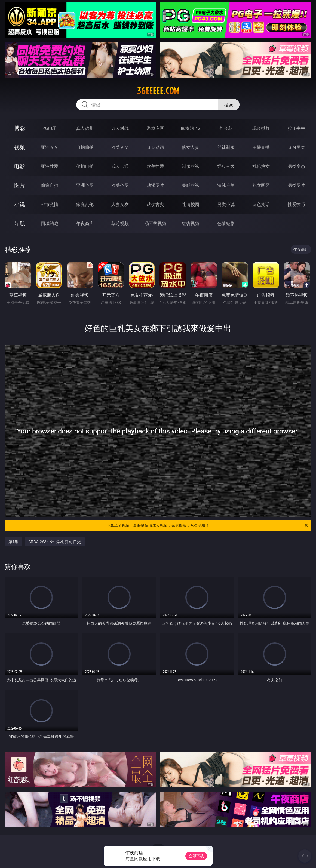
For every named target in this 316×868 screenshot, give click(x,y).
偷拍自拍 (85, 166)
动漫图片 (155, 185)
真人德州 (85, 128)
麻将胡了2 (191, 128)
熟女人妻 (191, 147)
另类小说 (226, 204)
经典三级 (226, 166)
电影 (20, 166)
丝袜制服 (226, 147)
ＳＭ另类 (296, 147)
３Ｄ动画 (155, 147)
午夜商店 (85, 223)
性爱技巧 (296, 204)
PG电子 (50, 128)
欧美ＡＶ (120, 147)
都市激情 (50, 204)
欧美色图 (120, 185)
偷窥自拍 (50, 185)
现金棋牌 (261, 128)
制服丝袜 (191, 166)
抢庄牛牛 (296, 128)
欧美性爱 (155, 166)
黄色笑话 (261, 204)
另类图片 (296, 185)
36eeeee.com (158, 91)
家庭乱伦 (85, 204)
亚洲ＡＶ (50, 147)
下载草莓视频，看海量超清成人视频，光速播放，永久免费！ (207, 525)
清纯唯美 (226, 185)
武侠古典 (155, 204)
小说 (20, 204)
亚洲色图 (85, 185)
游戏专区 (155, 128)
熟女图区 (261, 185)
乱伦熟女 (261, 166)
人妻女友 (120, 204)
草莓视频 (120, 223)
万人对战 (120, 128)
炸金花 (226, 128)
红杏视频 (191, 223)
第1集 (13, 542)
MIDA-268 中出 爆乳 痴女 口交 (55, 542)
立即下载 (196, 856)
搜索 (229, 105)
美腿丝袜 (191, 185)
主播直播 (261, 147)
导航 (20, 223)
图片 (20, 185)
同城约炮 (50, 223)
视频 (20, 147)
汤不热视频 (155, 223)
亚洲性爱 (50, 166)
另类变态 (296, 166)
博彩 (20, 128)
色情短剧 (226, 223)
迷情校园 (191, 204)
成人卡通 (120, 166)
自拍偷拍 (85, 147)
